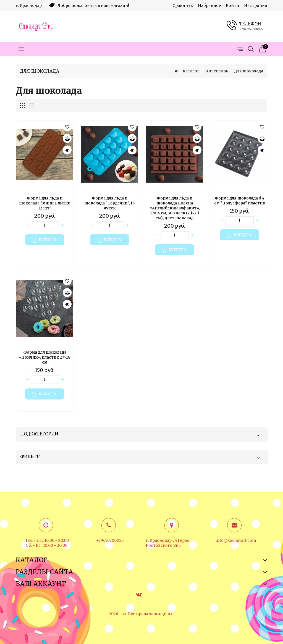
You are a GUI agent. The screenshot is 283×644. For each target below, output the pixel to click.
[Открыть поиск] (251, 49)
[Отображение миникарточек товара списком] (31, 105)
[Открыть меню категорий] (21, 49)
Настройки (256, 6)
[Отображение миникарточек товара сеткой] (23, 105)
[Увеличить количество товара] (62, 225)
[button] (67, 127)
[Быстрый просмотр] (67, 150)
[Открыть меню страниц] (240, 49)
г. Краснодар (29, 6)
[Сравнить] (67, 138)
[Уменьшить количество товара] (27, 225)
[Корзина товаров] (262, 49)
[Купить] (45, 240)
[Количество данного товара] (45, 225)
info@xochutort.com (236, 540)
